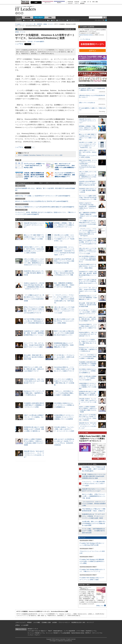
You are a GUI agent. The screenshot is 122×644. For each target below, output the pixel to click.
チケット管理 (59, 155)
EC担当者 (77, 2)
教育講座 (82, 3)
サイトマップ (90, 622)
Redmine (39, 155)
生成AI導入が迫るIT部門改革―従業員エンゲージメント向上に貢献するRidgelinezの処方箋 (64, 261)
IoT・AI (89, 2)
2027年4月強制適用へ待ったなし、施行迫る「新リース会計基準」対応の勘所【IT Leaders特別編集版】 (45, 189)
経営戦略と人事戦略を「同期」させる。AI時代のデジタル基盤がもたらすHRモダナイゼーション (64, 225)
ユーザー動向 (29, 20)
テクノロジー (39, 17)
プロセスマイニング (41, 20)
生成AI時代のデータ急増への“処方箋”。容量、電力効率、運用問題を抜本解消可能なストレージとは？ (34, 333)
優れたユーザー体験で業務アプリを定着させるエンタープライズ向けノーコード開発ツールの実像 (34, 237)
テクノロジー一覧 (31, 24)
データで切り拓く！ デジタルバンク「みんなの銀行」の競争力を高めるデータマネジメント (64, 357)
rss (22, 13)
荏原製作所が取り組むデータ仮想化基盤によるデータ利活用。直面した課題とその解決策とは (34, 429)
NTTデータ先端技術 (23, 155)
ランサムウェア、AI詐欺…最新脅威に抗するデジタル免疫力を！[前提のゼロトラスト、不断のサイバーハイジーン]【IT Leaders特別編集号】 (45, 213)
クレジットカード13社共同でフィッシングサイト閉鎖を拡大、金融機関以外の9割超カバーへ (65, 175)
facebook (19, 13)
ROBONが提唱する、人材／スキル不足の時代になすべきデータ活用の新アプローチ (34, 381)
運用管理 (39, 24)
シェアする (19, 44)
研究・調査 (95, 2)
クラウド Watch (80, 631)
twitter (17, 13)
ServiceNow (32, 155)
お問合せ (18, 625)
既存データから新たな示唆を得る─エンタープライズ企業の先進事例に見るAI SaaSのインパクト (64, 333)
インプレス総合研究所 (69, 631)
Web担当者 (70, 2)
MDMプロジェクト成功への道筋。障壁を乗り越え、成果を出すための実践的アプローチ (34, 369)
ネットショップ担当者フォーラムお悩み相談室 (58, 633)
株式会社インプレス (33, 629)
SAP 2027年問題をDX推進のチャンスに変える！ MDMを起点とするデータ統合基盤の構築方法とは (34, 321)
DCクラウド (48, 3)
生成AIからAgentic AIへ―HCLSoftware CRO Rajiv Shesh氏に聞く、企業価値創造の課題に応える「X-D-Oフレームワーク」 (87, 206)
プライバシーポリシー (64, 622)
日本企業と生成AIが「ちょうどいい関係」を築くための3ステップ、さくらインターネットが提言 (64, 429)
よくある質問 (25, 625)
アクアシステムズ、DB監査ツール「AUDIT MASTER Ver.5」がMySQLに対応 (34, 166)
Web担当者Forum (58, 631)
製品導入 (59, 3)
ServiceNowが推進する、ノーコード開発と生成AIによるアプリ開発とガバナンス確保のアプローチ (64, 369)
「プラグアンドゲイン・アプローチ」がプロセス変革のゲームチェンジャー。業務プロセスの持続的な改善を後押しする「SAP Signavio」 (64, 299)
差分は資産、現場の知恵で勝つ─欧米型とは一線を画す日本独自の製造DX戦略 (34, 357)
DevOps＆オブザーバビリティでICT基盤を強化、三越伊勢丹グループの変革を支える (34, 393)
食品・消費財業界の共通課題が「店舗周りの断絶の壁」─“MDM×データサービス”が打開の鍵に (64, 285)
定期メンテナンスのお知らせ (87, 103)
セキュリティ (62, 20)
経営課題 (28, 17)
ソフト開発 (83, 2)
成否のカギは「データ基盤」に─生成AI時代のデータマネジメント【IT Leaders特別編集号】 (43, 196)
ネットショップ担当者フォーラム (36, 633)
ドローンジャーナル (97, 633)
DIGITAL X (88, 633)
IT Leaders (26, 9)
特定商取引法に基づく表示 (78, 622)
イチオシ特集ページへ (99, 459)
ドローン (77, 3)
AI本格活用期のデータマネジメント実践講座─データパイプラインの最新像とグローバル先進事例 (64, 417)
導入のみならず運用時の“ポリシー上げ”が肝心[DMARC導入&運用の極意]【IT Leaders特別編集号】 (45, 207)
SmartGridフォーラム (91, 631)
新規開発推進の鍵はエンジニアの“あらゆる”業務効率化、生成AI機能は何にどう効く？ (64, 345)
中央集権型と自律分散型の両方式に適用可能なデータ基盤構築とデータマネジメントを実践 (34, 405)
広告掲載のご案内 (46, 622)
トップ (19, 19)
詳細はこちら (100, 606)
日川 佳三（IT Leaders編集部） (36, 42)
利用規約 (29, 622)
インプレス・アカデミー (34, 635)
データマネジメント (74, 20)
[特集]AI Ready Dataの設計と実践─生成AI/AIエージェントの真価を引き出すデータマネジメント (92, 439)
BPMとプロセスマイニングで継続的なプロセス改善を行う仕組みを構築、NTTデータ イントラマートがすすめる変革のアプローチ (88, 242)
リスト (33, 44)
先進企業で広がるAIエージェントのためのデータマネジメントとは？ (34, 225)
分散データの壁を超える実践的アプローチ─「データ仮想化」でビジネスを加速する (34, 417)
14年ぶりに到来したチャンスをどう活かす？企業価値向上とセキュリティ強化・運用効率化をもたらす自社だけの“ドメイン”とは (88, 175)
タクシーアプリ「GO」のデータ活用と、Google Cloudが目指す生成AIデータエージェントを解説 (34, 345)
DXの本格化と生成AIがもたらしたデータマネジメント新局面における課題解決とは (64, 405)
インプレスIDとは (85, 39)
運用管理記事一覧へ (70, 29)
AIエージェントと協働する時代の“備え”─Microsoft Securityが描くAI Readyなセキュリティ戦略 (64, 273)
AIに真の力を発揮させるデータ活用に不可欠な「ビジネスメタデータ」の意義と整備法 (64, 321)
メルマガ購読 (37, 622)
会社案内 (55, 622)
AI (50, 20)
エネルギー (70, 3)
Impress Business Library (86, 35)
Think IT (50, 631)
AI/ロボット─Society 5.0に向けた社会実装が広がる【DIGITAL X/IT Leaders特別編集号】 (42, 201)
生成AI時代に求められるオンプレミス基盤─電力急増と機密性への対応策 (34, 273)
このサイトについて (20, 622)
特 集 (50, 17)
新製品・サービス (48, 24)
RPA (54, 20)
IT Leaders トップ (20, 24)
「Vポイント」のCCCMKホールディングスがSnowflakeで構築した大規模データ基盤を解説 (64, 393)
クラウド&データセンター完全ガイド (37, 631)
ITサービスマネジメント (48, 155)
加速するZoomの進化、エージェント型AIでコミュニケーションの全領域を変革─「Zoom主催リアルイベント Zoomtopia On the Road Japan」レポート (64, 251)
